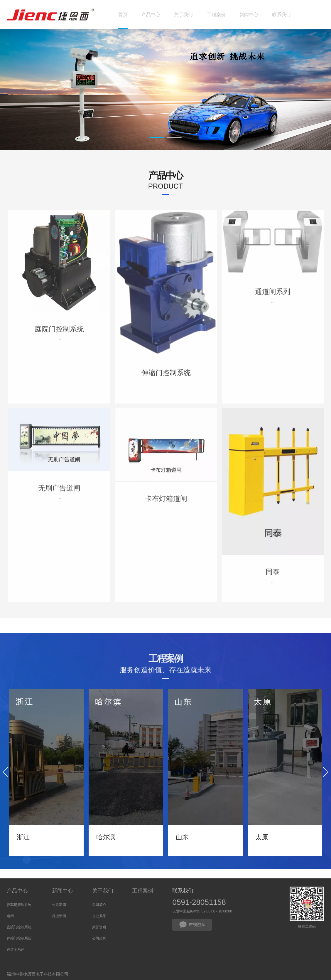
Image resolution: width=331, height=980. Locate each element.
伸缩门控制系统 (19, 938)
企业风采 (99, 916)
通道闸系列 (16, 949)
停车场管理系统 (19, 905)
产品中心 (17, 891)
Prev (38, 93)
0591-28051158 (199, 902)
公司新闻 (59, 905)
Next (293, 93)
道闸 (10, 916)
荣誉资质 (99, 927)
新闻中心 (63, 891)
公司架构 (99, 938)
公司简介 (99, 905)
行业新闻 (59, 916)
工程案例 (143, 891)
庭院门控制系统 (19, 927)
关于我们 (103, 891)
